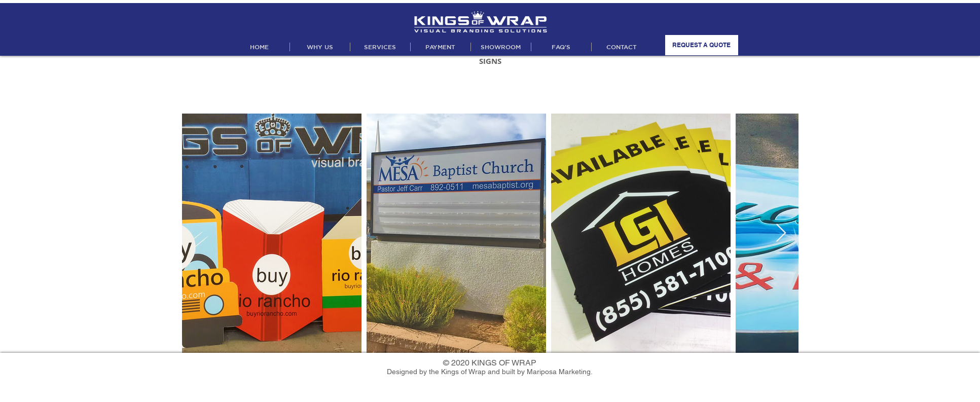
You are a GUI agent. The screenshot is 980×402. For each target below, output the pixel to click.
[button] (380, 47)
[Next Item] (781, 233)
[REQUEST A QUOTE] (702, 45)
